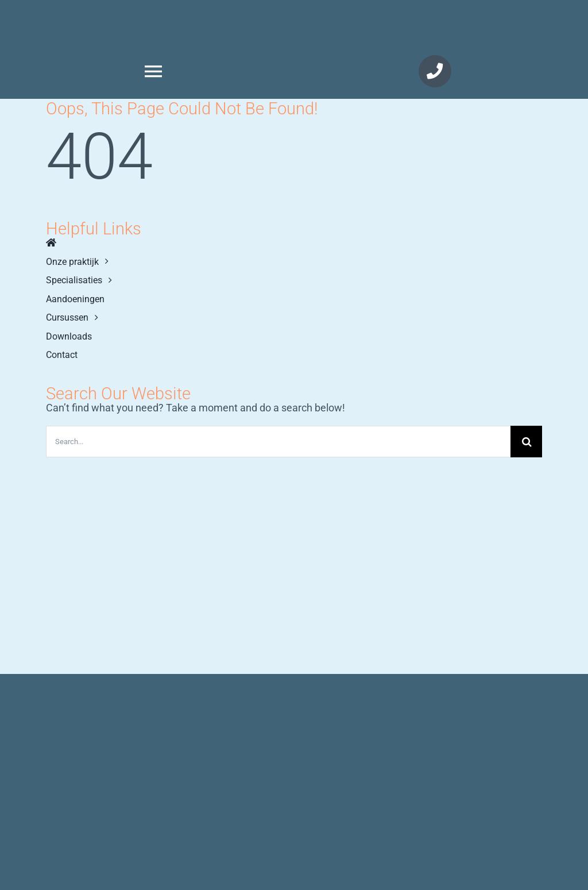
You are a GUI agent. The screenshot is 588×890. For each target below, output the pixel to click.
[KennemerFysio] (153, 16)
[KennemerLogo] (435, 17)
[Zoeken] (526, 442)
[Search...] (278, 442)
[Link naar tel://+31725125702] (435, 71)
